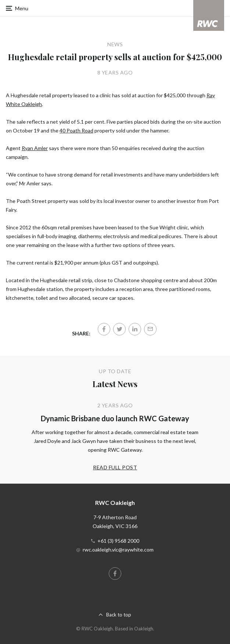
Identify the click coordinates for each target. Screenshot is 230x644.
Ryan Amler (35, 148)
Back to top (119, 615)
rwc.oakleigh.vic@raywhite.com (118, 550)
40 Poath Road (76, 130)
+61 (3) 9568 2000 (118, 541)
